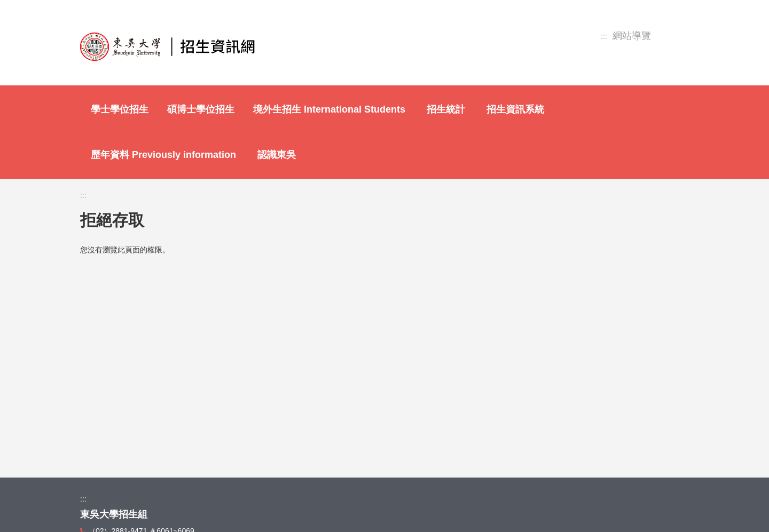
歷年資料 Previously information (163, 155)
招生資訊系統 (515, 109)
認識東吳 (277, 155)
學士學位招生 (120, 109)
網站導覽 (632, 36)
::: (604, 36)
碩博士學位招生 (201, 109)
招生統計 (446, 109)
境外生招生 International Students (329, 109)
